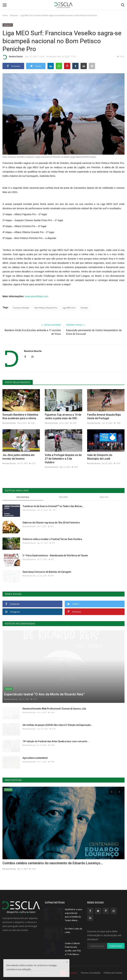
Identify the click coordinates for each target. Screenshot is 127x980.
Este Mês (63, 497)
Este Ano (104, 497)
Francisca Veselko (21, 308)
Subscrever (116, 946)
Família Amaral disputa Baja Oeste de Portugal (104, 416)
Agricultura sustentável (35, 758)
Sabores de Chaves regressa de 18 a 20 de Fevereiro (51, 523)
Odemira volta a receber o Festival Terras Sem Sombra (52, 539)
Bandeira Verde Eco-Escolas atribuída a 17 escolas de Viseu (33, 332)
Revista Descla (13, 57)
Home (5, 15)
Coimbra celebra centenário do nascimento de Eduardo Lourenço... (53, 863)
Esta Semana (23, 497)
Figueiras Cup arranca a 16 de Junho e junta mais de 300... (63, 416)
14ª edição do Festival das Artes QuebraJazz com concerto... (56, 741)
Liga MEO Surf (69, 308)
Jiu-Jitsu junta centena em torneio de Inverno (19, 457)
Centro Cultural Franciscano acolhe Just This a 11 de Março (73, 949)
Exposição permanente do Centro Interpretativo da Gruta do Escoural (94, 332)
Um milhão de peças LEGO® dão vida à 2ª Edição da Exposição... (58, 725)
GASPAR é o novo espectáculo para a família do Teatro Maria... (74, 915)
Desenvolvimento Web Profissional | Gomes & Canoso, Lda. (54, 709)
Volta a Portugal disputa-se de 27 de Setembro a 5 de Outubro (63, 459)
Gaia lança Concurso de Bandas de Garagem (47, 572)
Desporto (14, 15)
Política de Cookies (113, 973)
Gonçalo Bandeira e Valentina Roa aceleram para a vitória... (20, 416)
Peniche (84, 308)
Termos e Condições (91, 973)
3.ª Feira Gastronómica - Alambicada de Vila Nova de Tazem (55, 555)
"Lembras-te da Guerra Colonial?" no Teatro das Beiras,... (53, 506)
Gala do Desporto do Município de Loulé (100, 457)
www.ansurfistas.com (37, 296)
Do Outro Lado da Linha (73, 930)
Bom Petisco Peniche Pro (46, 308)
